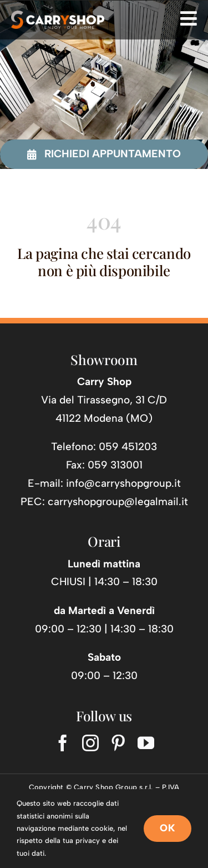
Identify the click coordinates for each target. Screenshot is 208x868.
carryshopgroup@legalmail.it (118, 502)
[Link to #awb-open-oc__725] (189, 18)
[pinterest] (118, 743)
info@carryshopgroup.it (123, 483)
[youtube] (146, 743)
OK (168, 828)
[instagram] (90, 743)
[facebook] (63, 743)
